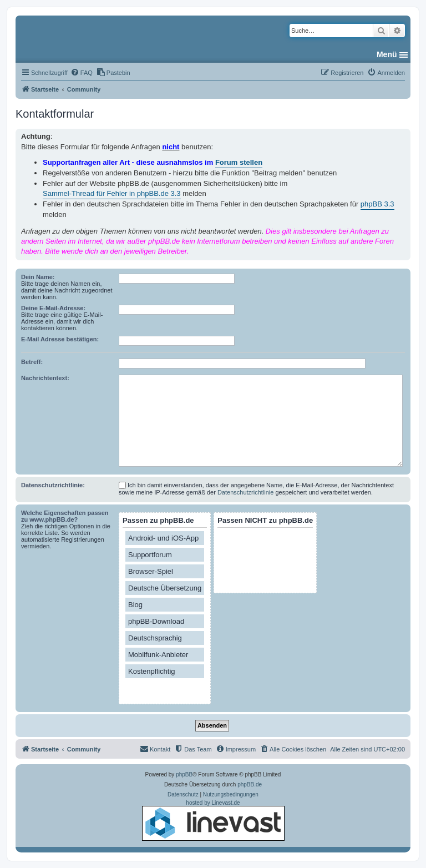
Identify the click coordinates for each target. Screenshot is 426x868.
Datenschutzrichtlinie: (53, 485)
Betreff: (32, 362)
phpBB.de (250, 784)
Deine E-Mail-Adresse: (53, 308)
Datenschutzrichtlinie (246, 492)
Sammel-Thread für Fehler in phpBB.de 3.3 (112, 193)
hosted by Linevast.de (213, 820)
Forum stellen (239, 162)
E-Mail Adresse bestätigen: (60, 339)
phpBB (184, 774)
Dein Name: (38, 277)
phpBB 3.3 (377, 204)
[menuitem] (82, 73)
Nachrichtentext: (45, 378)
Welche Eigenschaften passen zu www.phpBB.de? (65, 516)
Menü (387, 54)
